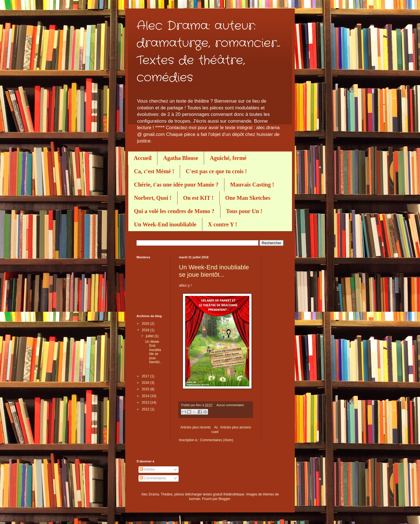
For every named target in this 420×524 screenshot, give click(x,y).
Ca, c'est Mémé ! (154, 171)
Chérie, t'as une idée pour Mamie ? (176, 185)
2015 (146, 389)
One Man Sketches (248, 198)
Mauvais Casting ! (252, 185)
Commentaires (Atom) (217, 440)
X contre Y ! (223, 224)
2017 (146, 376)
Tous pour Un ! (244, 211)
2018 (146, 330)
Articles (147, 469)
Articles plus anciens (236, 427)
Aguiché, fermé (228, 158)
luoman (195, 499)
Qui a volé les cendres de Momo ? (174, 211)
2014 (146, 396)
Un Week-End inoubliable (165, 224)
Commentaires (153, 478)
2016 (146, 383)
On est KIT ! (198, 198)
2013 (146, 402)
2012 (146, 409)
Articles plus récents (195, 427)
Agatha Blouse (181, 158)
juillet (150, 336)
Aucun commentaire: (230, 405)
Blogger (224, 499)
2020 (146, 324)
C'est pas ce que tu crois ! (216, 171)
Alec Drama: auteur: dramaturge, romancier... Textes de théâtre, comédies (208, 52)
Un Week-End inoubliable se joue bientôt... (214, 271)
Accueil (143, 158)
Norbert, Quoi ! (153, 198)
